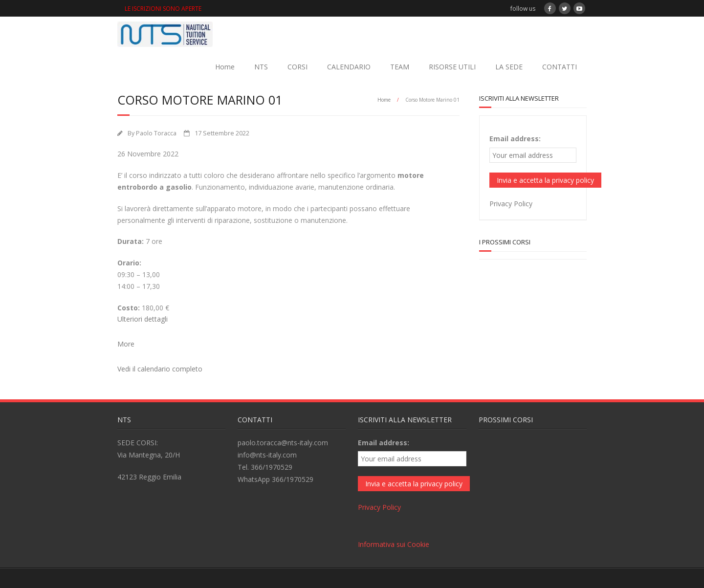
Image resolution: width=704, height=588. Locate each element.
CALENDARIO (349, 67)
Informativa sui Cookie (394, 544)
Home (225, 67)
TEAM (400, 67)
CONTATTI (560, 67)
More (126, 344)
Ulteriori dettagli (143, 319)
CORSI (297, 67)
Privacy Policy (511, 204)
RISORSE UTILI (452, 67)
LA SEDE (509, 67)
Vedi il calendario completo (160, 369)
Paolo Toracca (156, 133)
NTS (261, 67)
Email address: (515, 139)
